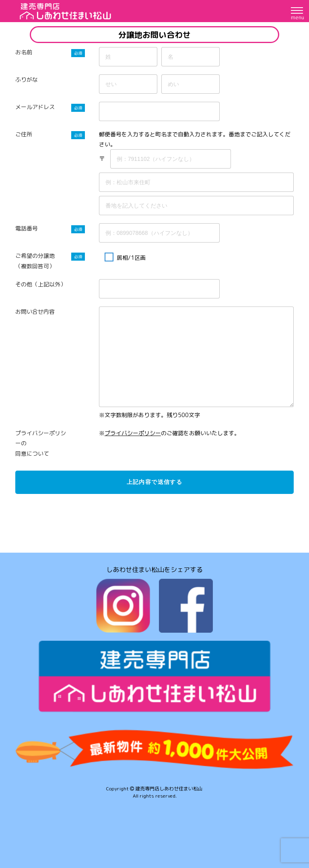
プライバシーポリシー (133, 433)
